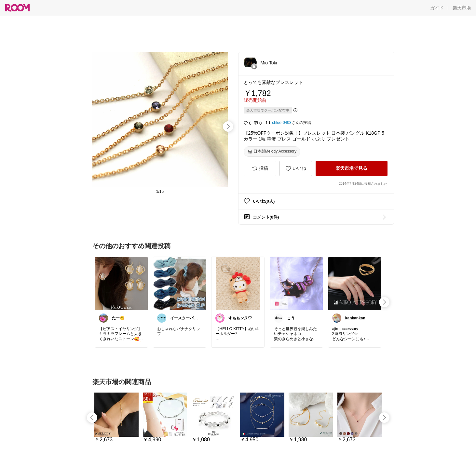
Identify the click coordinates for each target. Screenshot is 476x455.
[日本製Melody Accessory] (272, 152)
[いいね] (296, 168)
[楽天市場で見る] (352, 168)
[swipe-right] (228, 127)
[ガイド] (437, 8)
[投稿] (260, 168)
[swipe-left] (92, 418)
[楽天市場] (462, 8)
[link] (121, 283)
